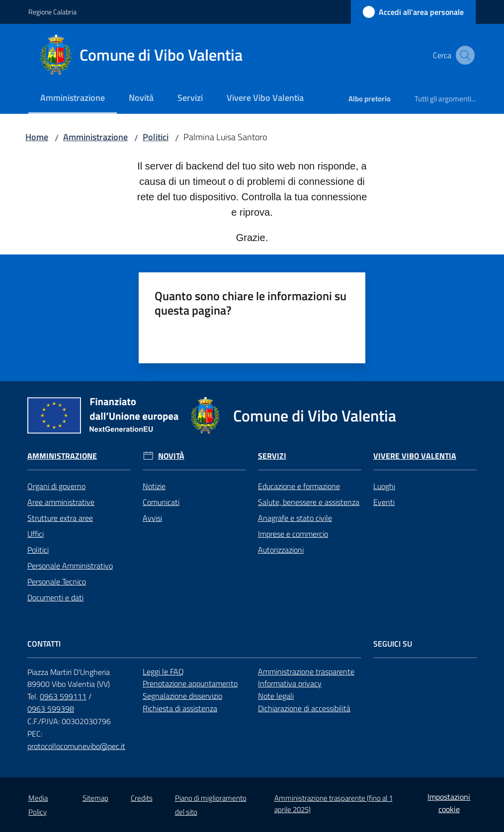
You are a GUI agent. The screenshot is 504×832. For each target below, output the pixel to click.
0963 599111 (63, 696)
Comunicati (161, 502)
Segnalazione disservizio (182, 696)
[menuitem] (73, 99)
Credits (142, 798)
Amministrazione (95, 137)
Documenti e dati (55, 597)
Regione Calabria (52, 12)
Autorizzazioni (281, 550)
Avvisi (152, 518)
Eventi (384, 502)
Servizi (272, 456)
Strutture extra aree (60, 518)
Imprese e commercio (293, 534)
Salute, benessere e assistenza (309, 502)
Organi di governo (56, 486)
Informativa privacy (290, 683)
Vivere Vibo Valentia (415, 456)
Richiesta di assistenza (180, 708)
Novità (171, 456)
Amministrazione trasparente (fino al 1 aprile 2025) (334, 804)
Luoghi (384, 486)
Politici (156, 137)
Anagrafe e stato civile (295, 518)
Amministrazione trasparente (306, 671)
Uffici (36, 534)
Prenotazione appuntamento (190, 683)
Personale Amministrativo (70, 566)
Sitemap (95, 798)
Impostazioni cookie (449, 803)
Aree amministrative (61, 502)
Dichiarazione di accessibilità (304, 708)
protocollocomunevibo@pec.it (76, 746)
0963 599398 (51, 709)
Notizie (154, 486)
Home (37, 137)
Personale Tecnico (57, 582)
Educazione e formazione (299, 486)
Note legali (276, 696)
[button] (464, 55)
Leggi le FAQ (163, 671)
